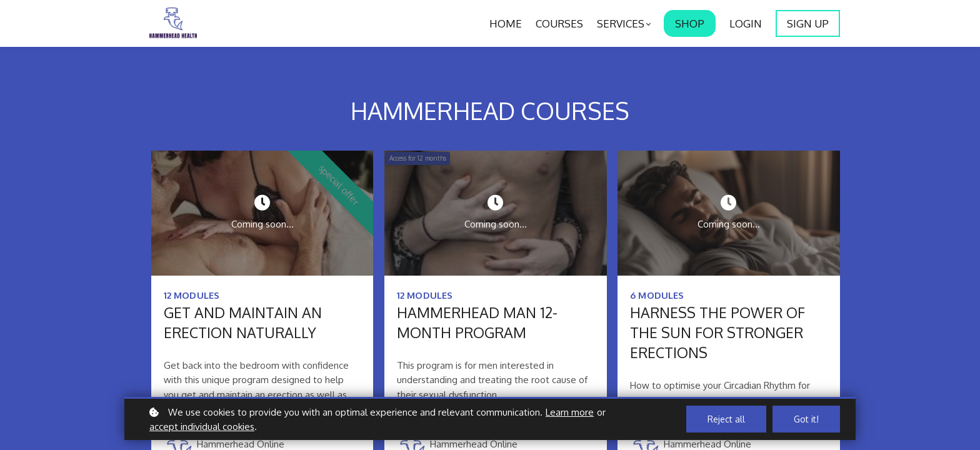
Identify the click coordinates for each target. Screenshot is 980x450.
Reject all (726, 419)
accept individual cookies (202, 427)
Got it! (806, 419)
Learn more (570, 412)
